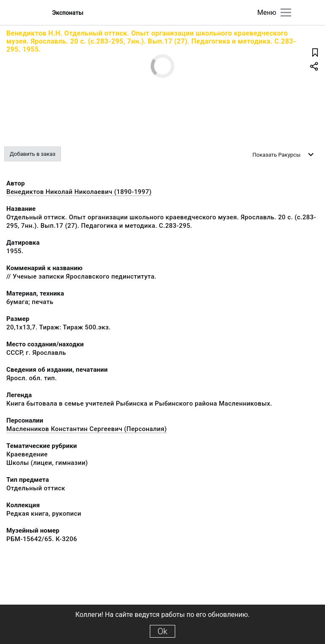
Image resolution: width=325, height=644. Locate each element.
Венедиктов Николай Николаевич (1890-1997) (79, 192)
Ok (162, 631)
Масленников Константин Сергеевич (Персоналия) (87, 429)
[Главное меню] (286, 12)
